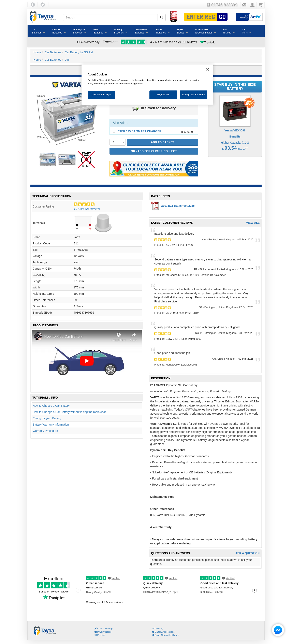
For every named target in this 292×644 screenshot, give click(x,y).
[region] (147, 85)
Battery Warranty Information (51, 425)
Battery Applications (163, 632)
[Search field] (110, 17)
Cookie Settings (105, 629)
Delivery (158, 629)
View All (253, 223)
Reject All (163, 95)
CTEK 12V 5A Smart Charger (139, 131)
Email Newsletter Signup (166, 635)
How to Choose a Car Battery (51, 406)
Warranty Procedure (45, 431)
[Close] (208, 69)
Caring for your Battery (47, 418)
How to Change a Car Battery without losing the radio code (70, 412)
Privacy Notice (103, 632)
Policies (100, 635)
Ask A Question (247, 553)
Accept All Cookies (194, 95)
